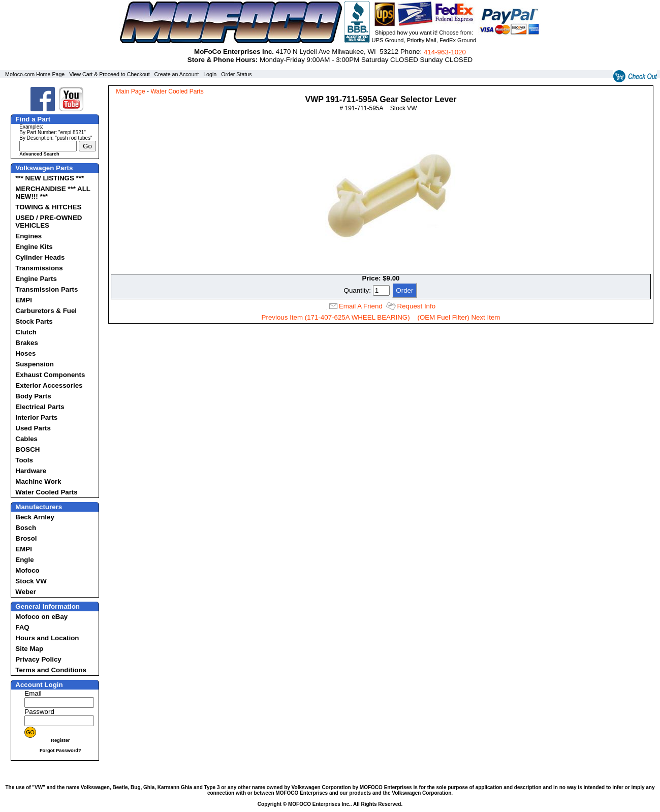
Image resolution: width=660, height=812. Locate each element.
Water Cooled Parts (46, 492)
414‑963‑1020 (445, 52)
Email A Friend (361, 306)
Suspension (35, 364)
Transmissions (39, 268)
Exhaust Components (50, 375)
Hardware (31, 471)
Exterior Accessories (49, 385)
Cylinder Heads (40, 257)
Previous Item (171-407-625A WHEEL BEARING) (336, 317)
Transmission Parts (46, 289)
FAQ (22, 627)
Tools (24, 460)
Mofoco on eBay (41, 617)
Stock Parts (34, 321)
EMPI (24, 300)
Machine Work (38, 481)
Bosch (26, 528)
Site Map (29, 649)
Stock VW (31, 581)
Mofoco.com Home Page (35, 74)
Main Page (130, 91)
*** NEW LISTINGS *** (50, 178)
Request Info (417, 306)
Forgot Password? (60, 751)
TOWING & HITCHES (48, 207)
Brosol (26, 538)
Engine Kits (34, 247)
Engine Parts (36, 279)
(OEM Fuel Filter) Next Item (459, 317)
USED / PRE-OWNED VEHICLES (49, 222)
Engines (28, 236)
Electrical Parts (40, 407)
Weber (26, 592)
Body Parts (33, 396)
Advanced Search (39, 154)
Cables (26, 439)
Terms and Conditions (51, 670)
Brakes (26, 343)
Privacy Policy (38, 659)
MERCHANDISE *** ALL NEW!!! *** (53, 193)
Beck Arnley (35, 517)
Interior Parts (36, 417)
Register (60, 740)
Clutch (26, 332)
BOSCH (27, 449)
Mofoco (27, 570)
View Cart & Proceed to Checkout (109, 74)
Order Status (236, 74)
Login (210, 74)
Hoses (25, 353)
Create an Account (177, 74)
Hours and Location (47, 638)
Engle (24, 560)
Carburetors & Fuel (46, 311)
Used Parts (33, 428)
